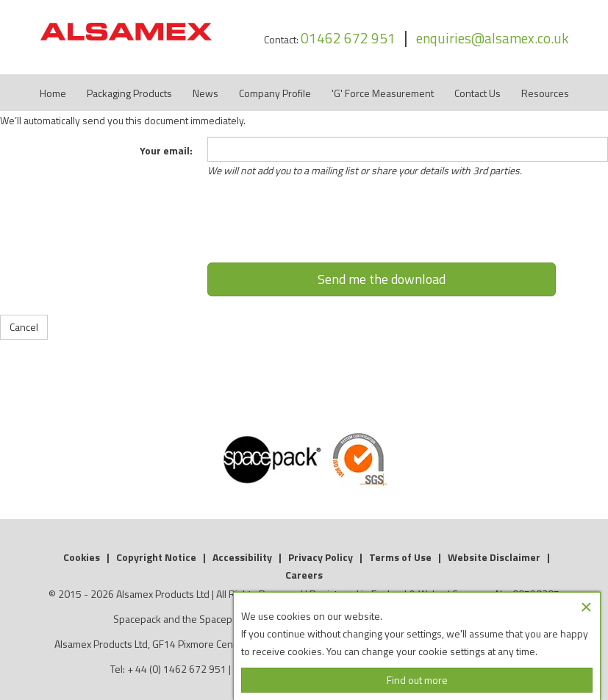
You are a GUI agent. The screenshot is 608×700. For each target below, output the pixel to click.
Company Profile (275, 93)
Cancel (24, 327)
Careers (304, 575)
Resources (545, 93)
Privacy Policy (321, 557)
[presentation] (382, 226)
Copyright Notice (156, 557)
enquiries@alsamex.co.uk (492, 38)
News (205, 93)
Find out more (417, 680)
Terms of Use (400, 557)
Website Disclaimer (494, 557)
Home (53, 93)
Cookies (82, 557)
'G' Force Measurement (383, 93)
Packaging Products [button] (129, 93)
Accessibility (242, 557)
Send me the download (382, 279)
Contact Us (478, 93)
